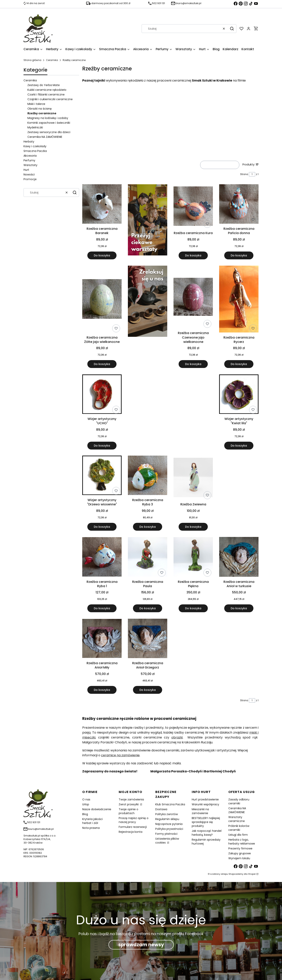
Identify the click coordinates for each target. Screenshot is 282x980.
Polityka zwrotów (167, 814)
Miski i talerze (36, 104)
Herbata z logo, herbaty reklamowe (242, 842)
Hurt (26, 170)
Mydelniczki (35, 127)
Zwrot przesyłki (129, 804)
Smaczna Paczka (35, 151)
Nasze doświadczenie (97, 809)
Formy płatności (166, 834)
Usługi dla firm (238, 835)
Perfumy (29, 160)
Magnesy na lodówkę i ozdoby (48, 118)
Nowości (29, 174)
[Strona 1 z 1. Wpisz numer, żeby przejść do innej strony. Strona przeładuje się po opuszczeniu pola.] (252, 174)
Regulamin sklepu (167, 819)
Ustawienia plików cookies (167, 841)
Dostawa (161, 809)
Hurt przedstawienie (205, 799)
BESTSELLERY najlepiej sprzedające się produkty (206, 822)
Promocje (30, 179)
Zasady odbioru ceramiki (239, 801)
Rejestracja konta (131, 832)
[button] (232, 29)
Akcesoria (30, 156)
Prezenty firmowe (240, 848)
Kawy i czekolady (35, 146)
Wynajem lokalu (239, 858)
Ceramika (52, 60)
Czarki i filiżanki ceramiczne (46, 94)
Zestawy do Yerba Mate (44, 85)
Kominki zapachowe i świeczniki (49, 123)
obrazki (177, 737)
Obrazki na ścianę (40, 109)
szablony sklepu (219, 874)
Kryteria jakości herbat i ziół (92, 821)
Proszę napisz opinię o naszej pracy (134, 820)
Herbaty (29, 142)
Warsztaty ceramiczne (237, 819)
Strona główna (32, 60)
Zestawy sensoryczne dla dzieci (49, 132)
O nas (86, 799)
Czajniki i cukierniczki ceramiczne (50, 99)
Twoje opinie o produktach (128, 811)
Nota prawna (91, 828)
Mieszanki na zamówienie (200, 811)
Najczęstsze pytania (169, 824)
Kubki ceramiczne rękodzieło (47, 90)
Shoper (252, 874)
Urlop (86, 804)
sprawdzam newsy (141, 945)
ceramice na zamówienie (120, 755)
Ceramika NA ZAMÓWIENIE (45, 137)
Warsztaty (30, 165)
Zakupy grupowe (240, 853)
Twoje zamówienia (131, 799)
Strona (244, 174)
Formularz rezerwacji (133, 827)
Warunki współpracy (205, 804)
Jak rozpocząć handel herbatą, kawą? (207, 833)
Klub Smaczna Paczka (170, 804)
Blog (85, 814)
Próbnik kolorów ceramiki (239, 828)
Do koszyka (102, 255)
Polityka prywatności (169, 829)
